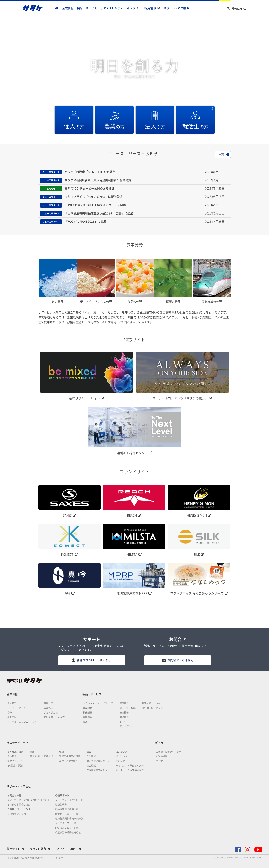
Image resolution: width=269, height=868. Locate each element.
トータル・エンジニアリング (22, 722)
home (57, 8)
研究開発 (12, 717)
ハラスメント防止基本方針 (130, 766)
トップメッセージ (17, 708)
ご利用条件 (57, 858)
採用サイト (13, 849)
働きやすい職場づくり (98, 761)
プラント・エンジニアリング (98, 703)
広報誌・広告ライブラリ (168, 752)
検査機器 (124, 713)
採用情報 (150, 8)
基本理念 (12, 756)
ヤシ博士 (160, 761)
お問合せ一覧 (14, 795)
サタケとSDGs (15, 761)
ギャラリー (134, 8)
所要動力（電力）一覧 (67, 814)
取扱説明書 (61, 805)
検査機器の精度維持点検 (68, 832)
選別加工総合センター (153, 708)
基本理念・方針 (15, 752)
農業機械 (88, 708)
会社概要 (12, 703)
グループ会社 (51, 713)
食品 (85, 722)
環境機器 (124, 717)
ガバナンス (122, 752)
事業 (32, 752)
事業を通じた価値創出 (41, 756)
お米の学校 (162, 756)
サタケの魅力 (38, 849)
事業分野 (48, 703)
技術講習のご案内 (17, 814)
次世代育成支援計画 (97, 770)
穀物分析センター (151, 703)
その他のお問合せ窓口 (19, 805)
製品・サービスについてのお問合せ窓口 (28, 800)
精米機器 (88, 713)
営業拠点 (48, 708)
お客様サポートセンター (20, 809)
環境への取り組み (69, 761)
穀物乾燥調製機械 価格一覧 (69, 819)
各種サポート (62, 795)
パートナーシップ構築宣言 (130, 770)
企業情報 (68, 8)
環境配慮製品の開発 (70, 756)
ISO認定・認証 (15, 766)
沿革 (10, 713)
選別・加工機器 (127, 708)
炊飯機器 (88, 717)
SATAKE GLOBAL (66, 849)
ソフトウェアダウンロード (69, 800)
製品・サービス (87, 8)
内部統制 (121, 761)
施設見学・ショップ (54, 717)
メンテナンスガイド (66, 823)
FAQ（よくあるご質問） (68, 828)
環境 (62, 752)
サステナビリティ (112, 8)
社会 (89, 752)
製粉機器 (124, 703)
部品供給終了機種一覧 (67, 809)
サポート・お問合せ (176, 8)
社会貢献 (91, 766)
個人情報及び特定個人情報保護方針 (25, 858)
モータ (123, 722)
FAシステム (125, 726)
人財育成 (91, 756)
